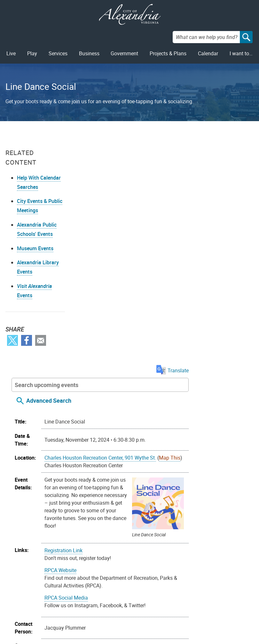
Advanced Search (115, 174)
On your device (138, 550)
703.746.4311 (82, 613)
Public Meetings (40, 613)
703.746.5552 (127, 427)
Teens (137, 515)
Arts (115, 499)
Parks (234, 499)
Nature (218, 499)
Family (201, 499)
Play (32, 53)
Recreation (123, 507)
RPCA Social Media (133, 371)
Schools (191, 507)
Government (124, 53)
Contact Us (78, 593)
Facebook (27, 341)
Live (11, 53)
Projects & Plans (168, 53)
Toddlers (156, 515)
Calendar (208, 53)
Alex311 (75, 603)
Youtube (132, 603)
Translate (237, 144)
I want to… (241, 53)
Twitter (12, 341)
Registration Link (130, 324)
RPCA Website (127, 344)
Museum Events (35, 249)
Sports (209, 507)
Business (89, 53)
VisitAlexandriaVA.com (180, 613)
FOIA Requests (39, 593)
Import (85, 550)
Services (58, 53)
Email (41, 341)
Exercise (182, 499)
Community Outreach (146, 499)
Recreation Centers (158, 507)
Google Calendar (178, 550)
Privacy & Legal (39, 603)
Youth (175, 515)
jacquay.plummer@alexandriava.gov (152, 453)
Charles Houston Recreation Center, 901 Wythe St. (167, 231)
